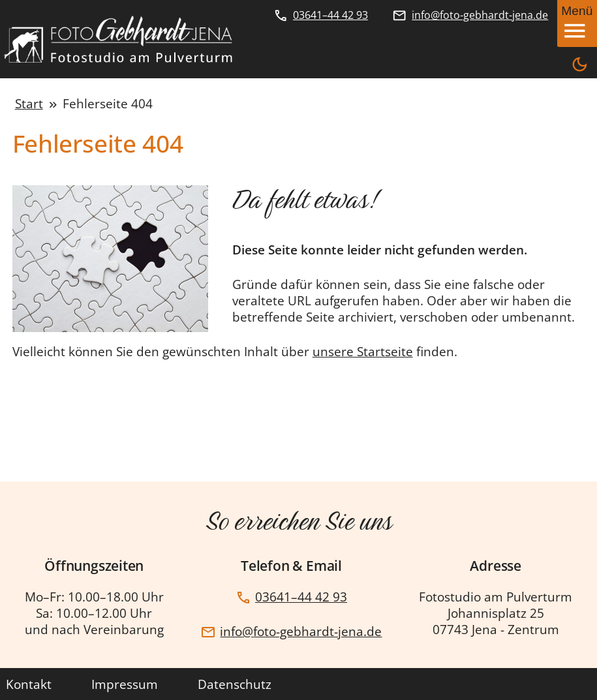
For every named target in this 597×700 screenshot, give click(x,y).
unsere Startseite (363, 351)
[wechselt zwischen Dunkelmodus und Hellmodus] (579, 65)
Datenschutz (235, 684)
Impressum (125, 684)
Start (29, 103)
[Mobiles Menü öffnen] (577, 23)
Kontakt (29, 684)
